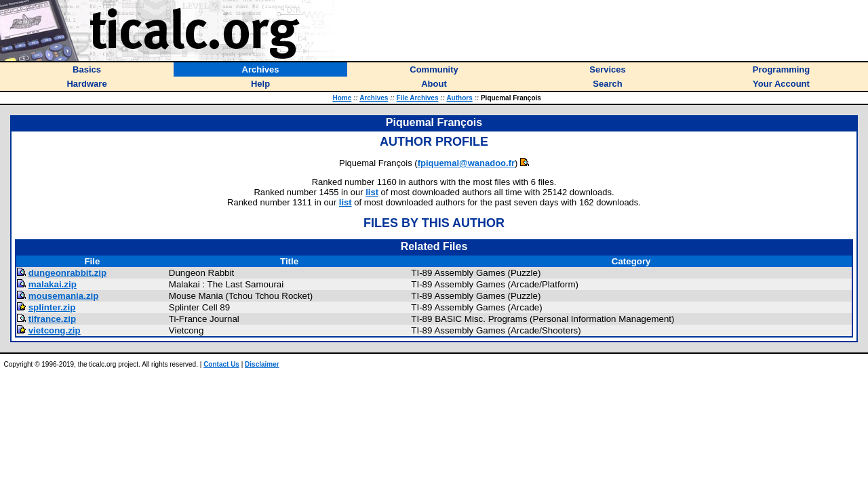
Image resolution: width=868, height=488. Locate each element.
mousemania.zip (64, 296)
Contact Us (221, 364)
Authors (459, 98)
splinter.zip (52, 307)
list (372, 192)
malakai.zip (53, 284)
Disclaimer (262, 364)
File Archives (418, 98)
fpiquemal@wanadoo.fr (466, 163)
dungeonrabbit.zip (68, 273)
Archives (374, 98)
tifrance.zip (52, 319)
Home (342, 98)
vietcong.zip (55, 330)
